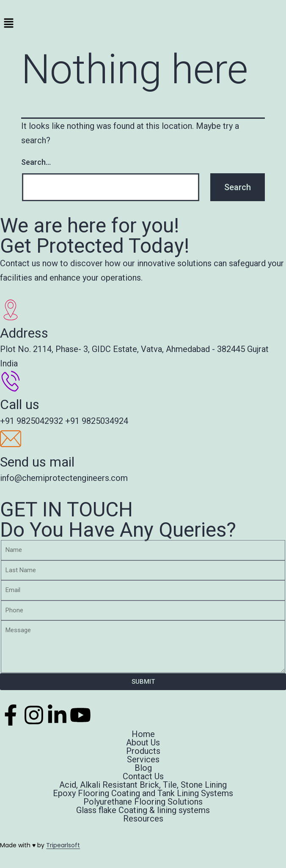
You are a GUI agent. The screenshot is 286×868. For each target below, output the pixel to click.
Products (143, 751)
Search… (36, 162)
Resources (143, 819)
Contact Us (143, 776)
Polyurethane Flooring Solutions (143, 802)
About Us (143, 742)
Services (143, 759)
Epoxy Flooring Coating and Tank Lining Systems (143, 793)
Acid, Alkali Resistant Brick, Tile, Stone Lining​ (143, 785)
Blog (143, 768)
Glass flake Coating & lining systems (143, 810)
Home (143, 734)
